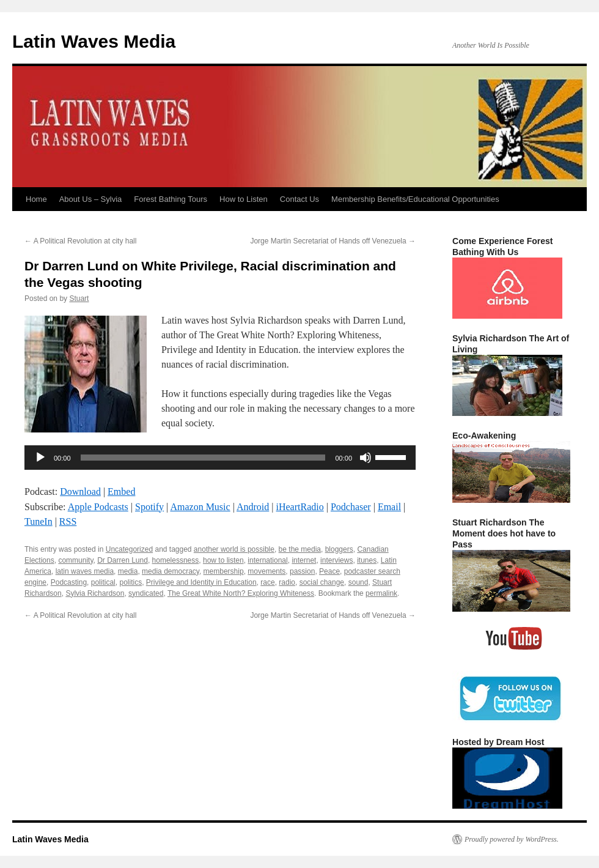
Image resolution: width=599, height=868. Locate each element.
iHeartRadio (300, 507)
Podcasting (69, 582)
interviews (336, 560)
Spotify (149, 507)
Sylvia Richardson (95, 593)
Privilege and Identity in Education (201, 582)
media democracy (171, 571)
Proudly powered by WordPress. (512, 839)
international (267, 560)
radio (287, 582)
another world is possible (234, 549)
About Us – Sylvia (91, 199)
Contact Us (299, 199)
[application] (220, 458)
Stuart (79, 299)
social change (322, 582)
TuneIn (39, 521)
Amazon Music (200, 507)
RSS (68, 521)
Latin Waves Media (94, 41)
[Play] (40, 458)
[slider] (203, 458)
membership (224, 571)
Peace (329, 571)
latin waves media (85, 571)
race (267, 582)
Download (80, 491)
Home (36, 199)
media (128, 571)
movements (266, 571)
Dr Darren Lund (123, 560)
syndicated (146, 593)
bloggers (339, 549)
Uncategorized (129, 549)
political (103, 582)
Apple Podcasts (98, 507)
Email (389, 507)
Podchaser (351, 507)
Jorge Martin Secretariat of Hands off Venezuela (333, 241)
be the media (300, 549)
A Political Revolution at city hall (80, 241)
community (75, 560)
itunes (367, 560)
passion (302, 571)
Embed (121, 491)
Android (253, 507)
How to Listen (244, 199)
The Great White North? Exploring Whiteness (241, 593)
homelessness (176, 560)
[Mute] (366, 458)
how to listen (223, 560)
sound (358, 582)
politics (130, 582)
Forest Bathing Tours (171, 199)
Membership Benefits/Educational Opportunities (415, 199)
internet (304, 560)
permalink (381, 593)
